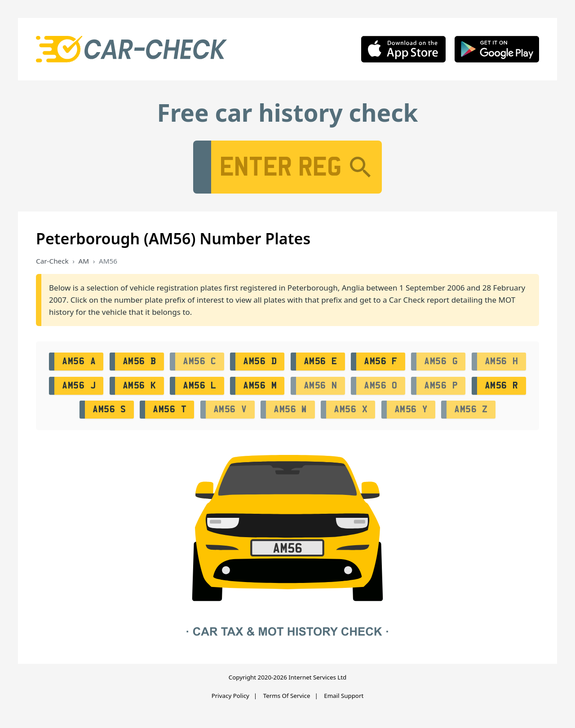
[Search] (360, 167)
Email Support (344, 696)
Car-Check (52, 261)
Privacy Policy (230, 696)
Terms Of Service (287, 696)
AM (84, 261)
